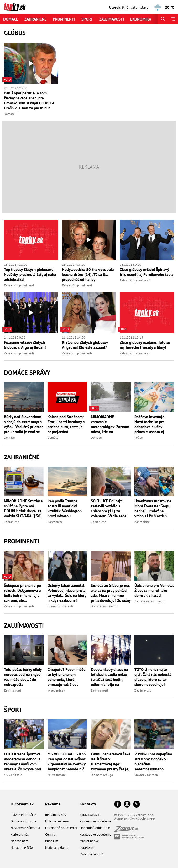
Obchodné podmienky (61, 828)
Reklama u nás (55, 815)
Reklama (53, 804)
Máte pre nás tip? (92, 854)
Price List (52, 841)
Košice (138, 438)
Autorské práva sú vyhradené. (135, 819)
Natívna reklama (57, 848)
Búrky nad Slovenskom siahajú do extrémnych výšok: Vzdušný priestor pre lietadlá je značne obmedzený (23, 424)
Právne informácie (23, 815)
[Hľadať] (163, 19)
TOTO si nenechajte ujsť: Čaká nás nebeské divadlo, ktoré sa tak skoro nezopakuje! (153, 677)
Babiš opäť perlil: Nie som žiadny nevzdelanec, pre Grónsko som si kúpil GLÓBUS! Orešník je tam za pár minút (29, 100)
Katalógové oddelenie (95, 834)
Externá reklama (57, 821)
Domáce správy (27, 373)
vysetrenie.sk (56, 690)
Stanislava (140, 7)
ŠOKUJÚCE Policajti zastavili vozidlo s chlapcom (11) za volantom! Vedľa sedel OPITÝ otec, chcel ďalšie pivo (109, 508)
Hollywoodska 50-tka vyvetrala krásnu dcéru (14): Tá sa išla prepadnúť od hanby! (88, 274)
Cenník (50, 834)
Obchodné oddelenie (95, 828)
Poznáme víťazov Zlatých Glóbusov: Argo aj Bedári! (25, 345)
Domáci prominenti (60, 606)
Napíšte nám (19, 841)
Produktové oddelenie (95, 821)
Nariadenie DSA (22, 848)
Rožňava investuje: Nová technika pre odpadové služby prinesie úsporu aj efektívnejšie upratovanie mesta (150, 424)
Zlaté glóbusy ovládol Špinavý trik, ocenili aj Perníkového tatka (146, 272)
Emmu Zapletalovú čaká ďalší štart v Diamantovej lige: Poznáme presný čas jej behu (111, 761)
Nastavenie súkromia (25, 828)
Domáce (11, 19)
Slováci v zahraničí (147, 775)
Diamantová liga (102, 775)
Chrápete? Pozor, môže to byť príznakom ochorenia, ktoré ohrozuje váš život (67, 677)
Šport (87, 19)
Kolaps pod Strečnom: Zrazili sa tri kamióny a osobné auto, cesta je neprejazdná (66, 424)
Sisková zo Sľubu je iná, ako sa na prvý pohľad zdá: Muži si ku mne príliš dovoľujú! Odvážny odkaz (111, 593)
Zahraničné (35, 19)
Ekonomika (141, 19)
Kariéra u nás (20, 834)
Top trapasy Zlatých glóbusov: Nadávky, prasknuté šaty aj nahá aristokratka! (30, 274)
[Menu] (173, 19)
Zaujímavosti (112, 19)
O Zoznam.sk (22, 804)
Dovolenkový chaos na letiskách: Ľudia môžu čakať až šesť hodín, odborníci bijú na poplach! (109, 677)
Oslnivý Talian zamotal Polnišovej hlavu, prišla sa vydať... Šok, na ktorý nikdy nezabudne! (67, 593)
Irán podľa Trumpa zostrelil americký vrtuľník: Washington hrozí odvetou (65, 508)
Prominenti (64, 19)
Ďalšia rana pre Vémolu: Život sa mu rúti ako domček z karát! (154, 590)
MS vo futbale (13, 775)
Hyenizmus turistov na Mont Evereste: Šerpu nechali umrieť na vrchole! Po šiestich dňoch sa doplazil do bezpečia (153, 508)
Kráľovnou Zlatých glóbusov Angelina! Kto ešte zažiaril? (85, 345)
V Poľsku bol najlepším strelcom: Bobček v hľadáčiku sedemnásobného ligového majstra (153, 761)
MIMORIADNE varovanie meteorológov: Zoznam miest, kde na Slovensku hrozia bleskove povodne (110, 424)
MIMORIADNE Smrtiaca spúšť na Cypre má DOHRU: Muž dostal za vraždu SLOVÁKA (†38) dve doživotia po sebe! (23, 508)
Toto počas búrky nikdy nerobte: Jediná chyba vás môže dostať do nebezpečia (23, 677)
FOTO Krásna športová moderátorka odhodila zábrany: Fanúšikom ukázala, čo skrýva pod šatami (22, 761)
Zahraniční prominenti (19, 285)
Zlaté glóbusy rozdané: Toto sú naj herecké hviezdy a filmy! (145, 345)
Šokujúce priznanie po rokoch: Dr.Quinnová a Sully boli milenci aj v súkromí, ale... (22, 593)
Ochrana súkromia (23, 821)
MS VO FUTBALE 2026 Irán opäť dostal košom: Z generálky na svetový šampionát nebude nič (67, 761)
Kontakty (88, 804)
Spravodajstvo (89, 815)
